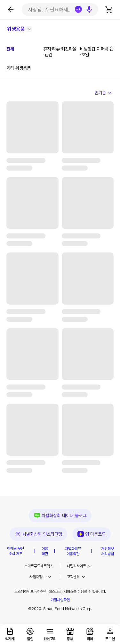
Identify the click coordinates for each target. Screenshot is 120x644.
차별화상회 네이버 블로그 (60, 516)
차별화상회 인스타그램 (38, 534)
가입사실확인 (60, 600)
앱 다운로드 (92, 534)
